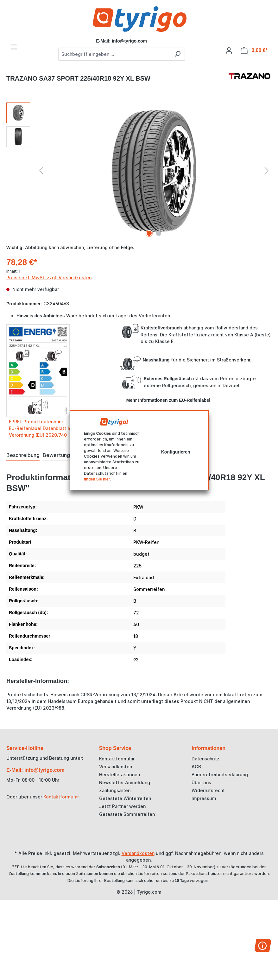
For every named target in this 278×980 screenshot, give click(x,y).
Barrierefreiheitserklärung (220, 775)
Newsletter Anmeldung (125, 782)
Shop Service (115, 748)
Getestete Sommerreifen (127, 814)
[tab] (23, 455)
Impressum (204, 798)
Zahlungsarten (115, 790)
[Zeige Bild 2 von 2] (159, 233)
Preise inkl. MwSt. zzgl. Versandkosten (49, 278)
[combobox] (114, 54)
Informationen (208, 748)
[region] (139, 171)
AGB (196, 767)
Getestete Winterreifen (125, 798)
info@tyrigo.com (129, 41)
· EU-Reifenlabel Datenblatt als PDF (45, 428)
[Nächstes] (267, 171)
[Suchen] (177, 54)
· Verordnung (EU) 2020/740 (37, 435)
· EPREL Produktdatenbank (35, 422)
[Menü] (14, 47)
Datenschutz (205, 759)
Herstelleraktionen (120, 775)
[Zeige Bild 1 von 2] (149, 233)
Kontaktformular (61, 797)
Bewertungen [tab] (59, 455)
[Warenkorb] (254, 50)
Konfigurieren (176, 452)
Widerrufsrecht (208, 790)
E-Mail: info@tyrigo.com (35, 770)
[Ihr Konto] (229, 50)
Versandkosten (116, 767)
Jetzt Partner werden (122, 806)
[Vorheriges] (41, 171)
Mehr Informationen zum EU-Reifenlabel (168, 400)
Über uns (201, 782)
